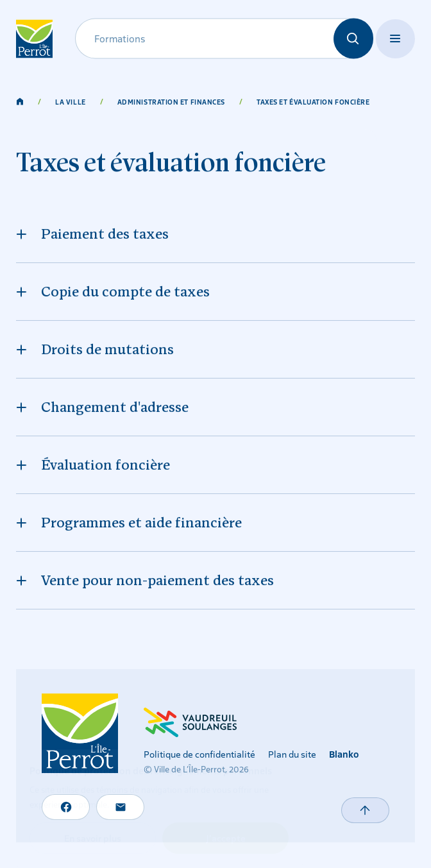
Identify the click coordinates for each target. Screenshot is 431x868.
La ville (70, 102)
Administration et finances (171, 102)
